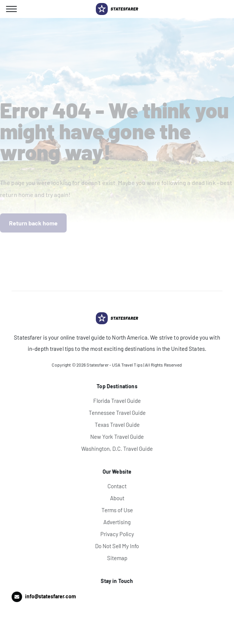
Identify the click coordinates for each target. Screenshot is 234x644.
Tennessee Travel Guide (117, 413)
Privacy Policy (117, 534)
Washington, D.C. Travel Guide (117, 449)
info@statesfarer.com (51, 596)
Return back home (33, 223)
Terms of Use (117, 510)
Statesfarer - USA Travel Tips (114, 365)
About (117, 498)
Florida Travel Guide (117, 401)
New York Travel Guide (117, 437)
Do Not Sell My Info (117, 546)
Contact (117, 486)
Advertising (117, 522)
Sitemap (117, 558)
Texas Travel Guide (117, 425)
